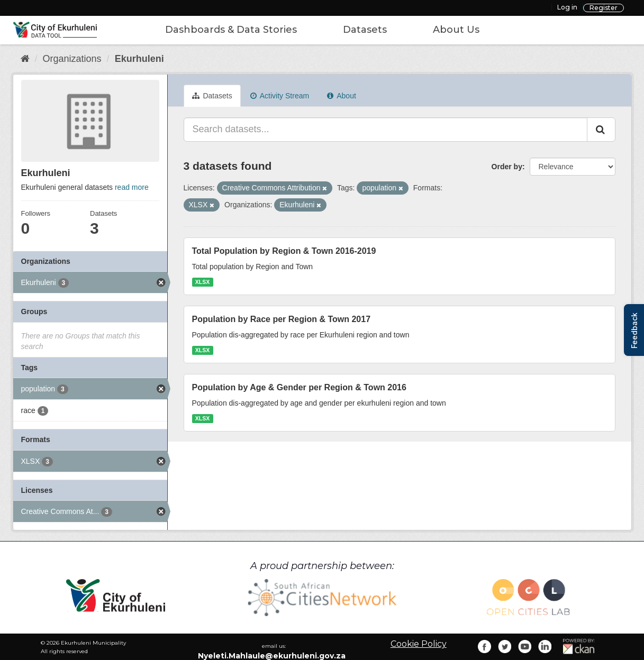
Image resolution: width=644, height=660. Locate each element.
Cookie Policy (419, 644)
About (342, 96)
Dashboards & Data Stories (231, 30)
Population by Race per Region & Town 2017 (282, 319)
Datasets (365, 30)
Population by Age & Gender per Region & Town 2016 (299, 387)
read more (132, 187)
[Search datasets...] (386, 130)
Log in (567, 7)
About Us (456, 30)
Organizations (72, 59)
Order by (507, 167)
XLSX (202, 282)
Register (604, 8)
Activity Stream (280, 96)
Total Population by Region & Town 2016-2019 (284, 251)
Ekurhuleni (139, 59)
